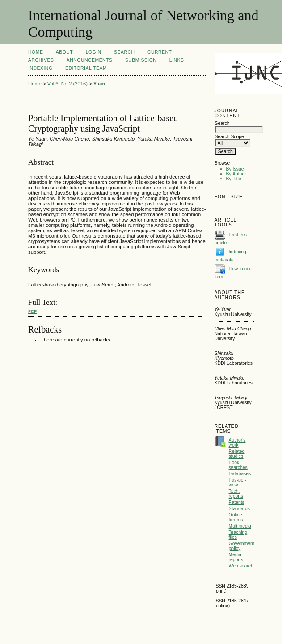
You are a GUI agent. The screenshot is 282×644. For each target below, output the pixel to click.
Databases (240, 474)
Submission (141, 60)
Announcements (90, 60)
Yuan (99, 84)
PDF (32, 311)
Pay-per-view (238, 482)
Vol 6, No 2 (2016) (67, 84)
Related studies (237, 454)
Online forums (236, 517)
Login (94, 52)
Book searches (238, 465)
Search (124, 52)
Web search (241, 566)
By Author (236, 174)
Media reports (236, 557)
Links (177, 60)
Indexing (40, 68)
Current (160, 52)
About (64, 52)
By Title (234, 179)
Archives (41, 60)
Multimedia (240, 526)
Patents (237, 502)
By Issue (235, 169)
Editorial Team (86, 68)
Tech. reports (236, 494)
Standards (239, 509)
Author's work (237, 443)
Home (36, 52)
